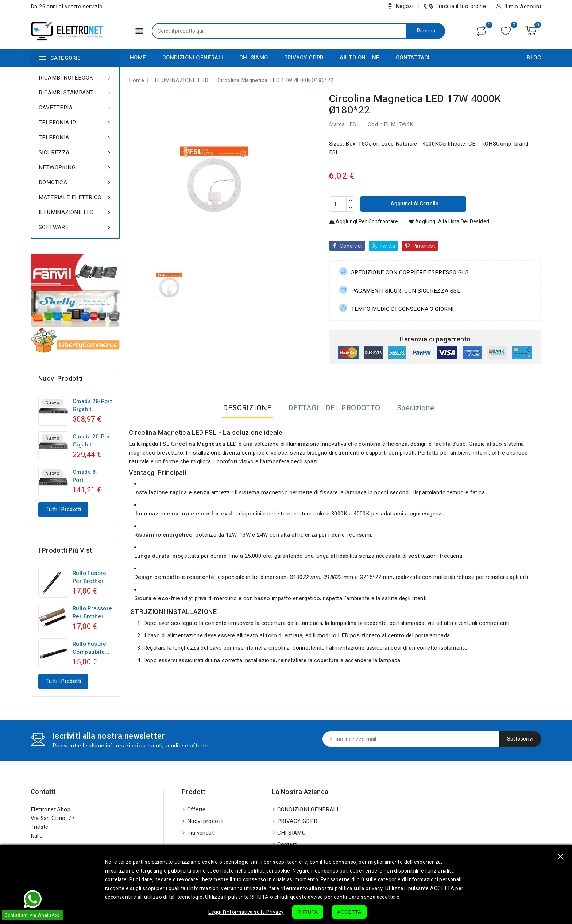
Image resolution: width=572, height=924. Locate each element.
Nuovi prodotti (205, 821)
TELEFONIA (75, 138)
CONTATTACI (413, 58)
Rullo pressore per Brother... (92, 612)
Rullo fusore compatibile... (91, 648)
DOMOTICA (75, 182)
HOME (138, 58)
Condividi (351, 246)
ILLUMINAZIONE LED (75, 212)
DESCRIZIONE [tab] (247, 408)
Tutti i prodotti (63, 509)
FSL (355, 124)
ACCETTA (349, 912)
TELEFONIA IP (75, 123)
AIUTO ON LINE (360, 58)
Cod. (374, 124)
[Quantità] (338, 204)
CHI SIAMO (254, 58)
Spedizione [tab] (416, 408)
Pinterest (424, 246)
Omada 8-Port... (85, 476)
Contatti (43, 792)
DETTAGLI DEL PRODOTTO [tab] (334, 408)
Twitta (387, 246)
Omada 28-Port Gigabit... (92, 405)
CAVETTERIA (75, 108)
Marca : (339, 124)
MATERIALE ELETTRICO (75, 197)
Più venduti (201, 833)
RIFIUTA (308, 912)
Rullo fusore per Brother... (90, 577)
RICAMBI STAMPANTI (75, 93)
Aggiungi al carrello (414, 204)
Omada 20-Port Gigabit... (92, 441)
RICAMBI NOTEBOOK (75, 78)
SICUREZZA (75, 152)
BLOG (534, 58)
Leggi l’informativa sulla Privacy (246, 912)
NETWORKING (75, 167)
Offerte (196, 809)
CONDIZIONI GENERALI (193, 58)
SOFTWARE (75, 227)
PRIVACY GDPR (304, 58)
